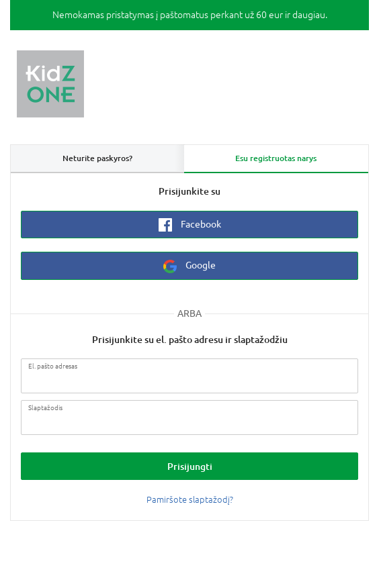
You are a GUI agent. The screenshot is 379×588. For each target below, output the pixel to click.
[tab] (277, 159)
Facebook (190, 225)
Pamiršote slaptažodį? (190, 500)
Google (189, 266)
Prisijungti (190, 466)
